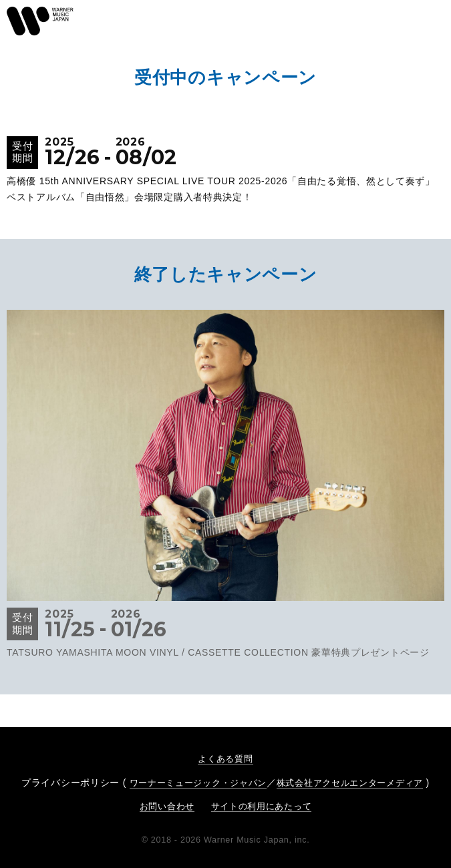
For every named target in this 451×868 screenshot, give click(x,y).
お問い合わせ (167, 806)
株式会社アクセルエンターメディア (350, 783)
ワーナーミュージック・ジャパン (198, 783)
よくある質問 (225, 759)
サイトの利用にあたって (262, 806)
